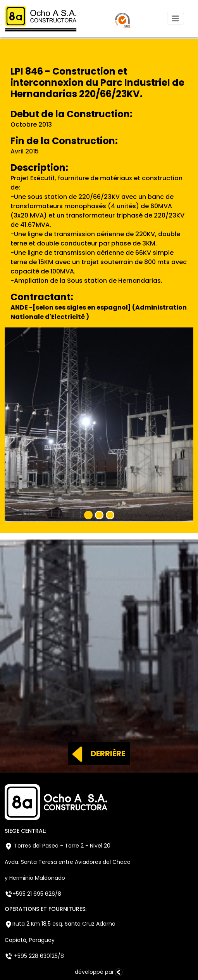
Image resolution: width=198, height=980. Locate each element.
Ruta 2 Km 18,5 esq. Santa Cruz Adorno (60, 924)
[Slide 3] (110, 515)
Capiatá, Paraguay (30, 940)
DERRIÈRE (97, 754)
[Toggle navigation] (176, 19)
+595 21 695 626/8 (33, 894)
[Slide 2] (99, 515)
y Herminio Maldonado (35, 878)
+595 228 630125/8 (34, 956)
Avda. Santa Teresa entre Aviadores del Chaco (68, 862)
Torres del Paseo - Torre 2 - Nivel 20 (58, 846)
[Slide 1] (88, 515)
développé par (99, 972)
